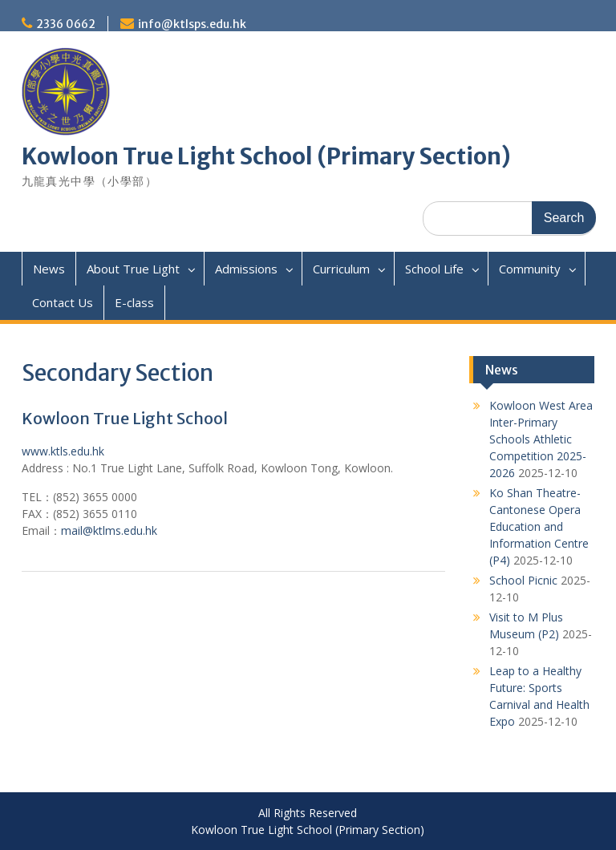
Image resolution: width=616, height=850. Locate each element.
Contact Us (63, 302)
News (49, 269)
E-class (134, 302)
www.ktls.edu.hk (63, 451)
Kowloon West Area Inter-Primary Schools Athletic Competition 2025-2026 (541, 439)
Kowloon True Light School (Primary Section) (266, 156)
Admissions (246, 269)
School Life (434, 269)
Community (530, 269)
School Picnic (523, 580)
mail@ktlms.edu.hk (109, 530)
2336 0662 (66, 24)
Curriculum (341, 269)
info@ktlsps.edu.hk (192, 24)
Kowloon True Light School (125, 418)
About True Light (133, 269)
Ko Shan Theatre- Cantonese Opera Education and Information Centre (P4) (539, 526)
